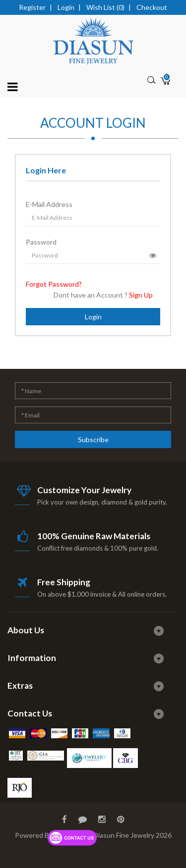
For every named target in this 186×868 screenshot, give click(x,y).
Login (66, 7)
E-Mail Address (49, 204)
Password (41, 242)
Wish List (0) (105, 7)
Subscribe (93, 439)
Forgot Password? (54, 284)
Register (32, 7)
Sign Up (141, 295)
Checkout (152, 7)
